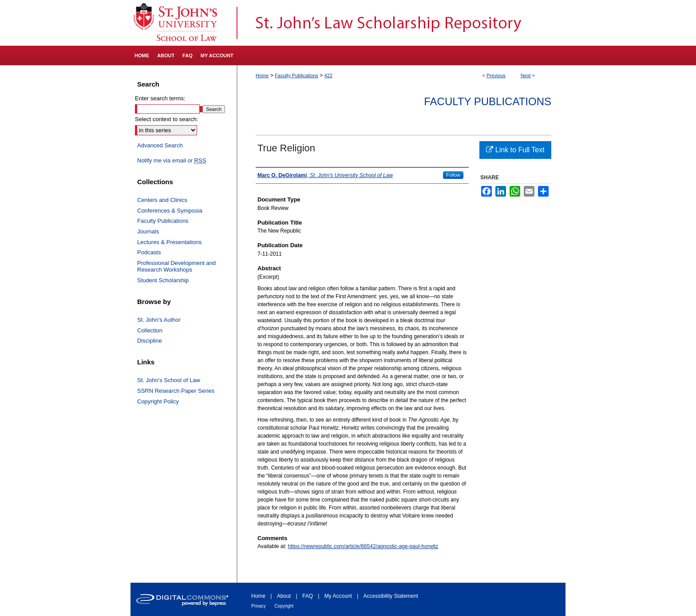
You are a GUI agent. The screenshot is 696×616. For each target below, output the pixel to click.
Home (262, 75)
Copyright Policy (158, 401)
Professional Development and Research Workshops (176, 267)
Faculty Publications (297, 75)
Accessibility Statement (391, 596)
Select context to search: (166, 119)
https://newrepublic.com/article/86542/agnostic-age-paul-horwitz (363, 546)
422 (328, 75)
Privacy (259, 606)
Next (526, 75)
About (284, 596)
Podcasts (149, 252)
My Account (338, 596)
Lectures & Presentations (169, 242)
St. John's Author (159, 320)
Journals (148, 231)
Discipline (150, 341)
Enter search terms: (160, 98)
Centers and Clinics (162, 200)
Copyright (284, 606)
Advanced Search (160, 145)
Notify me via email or (172, 161)
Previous (496, 75)
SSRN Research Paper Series (176, 391)
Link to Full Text (515, 150)
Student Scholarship (163, 280)
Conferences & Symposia (170, 211)
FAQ (308, 596)
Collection (150, 330)
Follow (453, 175)
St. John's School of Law (169, 380)
